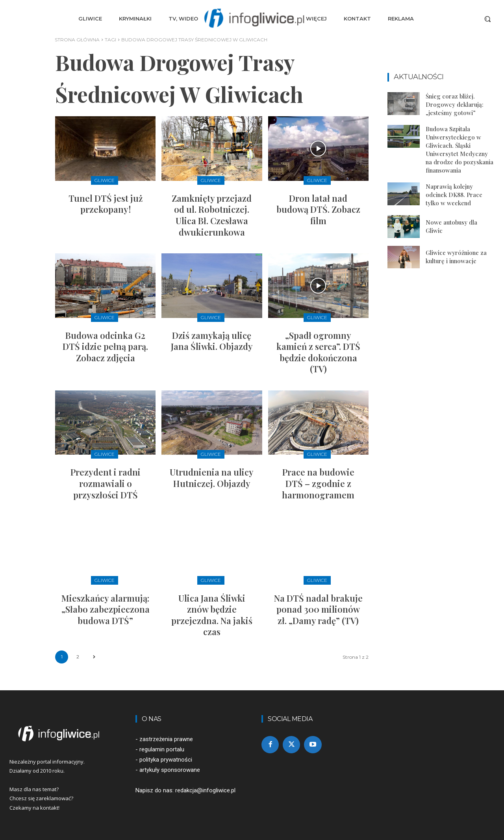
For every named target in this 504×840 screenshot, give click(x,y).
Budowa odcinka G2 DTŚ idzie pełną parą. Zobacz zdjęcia (105, 347)
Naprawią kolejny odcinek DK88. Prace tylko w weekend (454, 195)
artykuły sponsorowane (170, 770)
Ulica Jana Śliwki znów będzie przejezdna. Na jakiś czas (212, 615)
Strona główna (77, 40)
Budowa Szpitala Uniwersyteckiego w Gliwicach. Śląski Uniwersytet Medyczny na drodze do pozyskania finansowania (460, 150)
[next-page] (94, 657)
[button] (487, 19)
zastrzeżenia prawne (166, 739)
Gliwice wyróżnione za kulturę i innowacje (456, 257)
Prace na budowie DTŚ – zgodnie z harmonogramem (318, 483)
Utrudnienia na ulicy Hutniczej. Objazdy (212, 478)
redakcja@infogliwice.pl (205, 790)
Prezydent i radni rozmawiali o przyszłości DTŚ (106, 483)
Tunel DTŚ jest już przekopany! (106, 204)
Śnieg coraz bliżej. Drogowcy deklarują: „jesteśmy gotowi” (455, 104)
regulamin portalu (162, 749)
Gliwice (105, 180)
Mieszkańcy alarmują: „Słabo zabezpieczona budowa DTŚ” (106, 609)
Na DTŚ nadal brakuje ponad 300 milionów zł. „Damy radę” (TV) (318, 609)
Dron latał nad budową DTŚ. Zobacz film (318, 209)
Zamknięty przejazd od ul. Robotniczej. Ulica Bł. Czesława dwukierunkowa (212, 215)
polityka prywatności (166, 760)
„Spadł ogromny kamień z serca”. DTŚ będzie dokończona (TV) (318, 352)
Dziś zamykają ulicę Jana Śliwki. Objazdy (212, 341)
